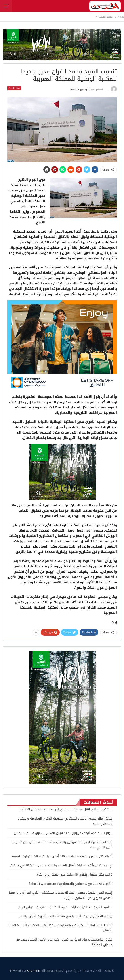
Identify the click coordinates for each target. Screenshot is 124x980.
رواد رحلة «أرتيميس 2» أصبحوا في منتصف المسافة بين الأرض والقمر (66, 916)
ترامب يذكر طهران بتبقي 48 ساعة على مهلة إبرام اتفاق (74, 875)
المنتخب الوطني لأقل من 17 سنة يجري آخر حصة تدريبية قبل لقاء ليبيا (65, 809)
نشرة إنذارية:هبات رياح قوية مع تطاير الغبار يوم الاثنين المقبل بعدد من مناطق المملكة (64, 942)
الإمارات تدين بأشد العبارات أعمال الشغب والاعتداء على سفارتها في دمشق (61, 865)
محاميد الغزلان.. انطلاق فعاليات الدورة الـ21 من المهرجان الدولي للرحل (65, 907)
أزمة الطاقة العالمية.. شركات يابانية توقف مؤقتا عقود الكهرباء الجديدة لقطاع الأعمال (60, 928)
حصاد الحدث (14, 88)
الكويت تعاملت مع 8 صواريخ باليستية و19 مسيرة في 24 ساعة (71, 884)
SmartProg (34, 971)
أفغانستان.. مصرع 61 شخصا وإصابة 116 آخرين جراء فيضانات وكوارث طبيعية (62, 856)
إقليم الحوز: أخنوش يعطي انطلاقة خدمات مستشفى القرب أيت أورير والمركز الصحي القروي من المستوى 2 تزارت (61, 895)
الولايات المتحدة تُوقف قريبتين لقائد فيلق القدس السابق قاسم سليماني (63, 833)
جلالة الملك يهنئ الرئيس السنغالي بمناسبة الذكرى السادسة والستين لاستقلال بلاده (65, 821)
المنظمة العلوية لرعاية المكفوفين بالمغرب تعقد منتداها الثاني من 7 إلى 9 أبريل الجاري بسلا (62, 845)
